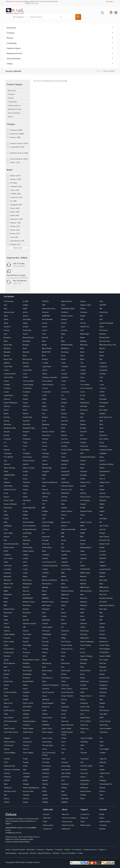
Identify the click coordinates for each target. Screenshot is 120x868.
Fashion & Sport (14, 48)
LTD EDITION (85, 569)
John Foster (104, 526)
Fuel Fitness (27, 457)
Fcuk (6, 446)
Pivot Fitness (66, 642)
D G (63, 395)
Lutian (25, 573)
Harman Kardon (67, 486)
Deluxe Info (66, 829)
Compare (103, 825)
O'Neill (83, 620)
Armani (83, 323)
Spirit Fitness (85, 718)
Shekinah (46, 699)
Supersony (84, 728)
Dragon (45, 417)
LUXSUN (45, 573)
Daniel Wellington (11, 403)
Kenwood (46, 544)
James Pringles (48, 522)
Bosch (102, 352)
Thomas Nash (48, 745)
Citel (101, 377)
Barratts (45, 337)
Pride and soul (67, 649)
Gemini (102, 461)
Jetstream (46, 526)
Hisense (102, 493)
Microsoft (26, 595)
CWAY (102, 392)
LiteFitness (65, 566)
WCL (63, 780)
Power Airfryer (67, 645)
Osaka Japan (47, 627)
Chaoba (103, 374)
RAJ (63, 660)
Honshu (64, 500)
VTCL (102, 777)
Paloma (7, 631)
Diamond (84, 410)
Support (102, 850)
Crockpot (26, 392)
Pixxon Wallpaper (87, 642)
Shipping (49, 850)
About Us (65, 814)
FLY (24, 450)
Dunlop (7, 421)
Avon (44, 334)
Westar (45, 784)
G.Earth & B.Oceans (88, 457)
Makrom (83, 576)
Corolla (45, 388)
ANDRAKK (46, 316)
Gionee (64, 468)
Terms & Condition (69, 818)
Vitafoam (7, 777)
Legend (45, 558)
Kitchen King (27, 547)
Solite (6, 714)
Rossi (82, 674)
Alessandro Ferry (49, 309)
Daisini (64, 399)
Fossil (44, 450)
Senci (6, 696)
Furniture (11, 33)
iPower (26, 518)
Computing (12, 43)
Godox (25, 471)
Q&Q (44, 656)
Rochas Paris (85, 671)
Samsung (65, 685)
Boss (44, 356)
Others (10, 64)
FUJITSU (45, 457)
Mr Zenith (103, 602)
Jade (6, 522)
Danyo (25, 403)
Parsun (102, 631)
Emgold (7, 432)
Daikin (44, 399)
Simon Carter (28, 703)
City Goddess (47, 381)
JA (81, 518)
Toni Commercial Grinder (49, 754)
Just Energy (27, 533)
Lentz (25, 562)
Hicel (25, 493)
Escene (6, 435)
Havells (83, 486)
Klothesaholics (86, 547)
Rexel (44, 667)
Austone (64, 330)
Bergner (26, 345)
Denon (6, 410)
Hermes (45, 490)
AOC (82, 319)
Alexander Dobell (68, 309)
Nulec (102, 616)
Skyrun (6, 707)
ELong (44, 428)
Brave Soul (8, 359)
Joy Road (46, 529)
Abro (101, 301)
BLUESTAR (46, 352)
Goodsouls (65, 471)
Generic (26, 464)
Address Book (105, 822)
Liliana (25, 566)
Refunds (56, 853)
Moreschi (84, 598)
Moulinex (84, 602)
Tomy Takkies (28, 753)
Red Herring (47, 663)
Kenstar (26, 544)
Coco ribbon (85, 385)
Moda (6, 598)
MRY (5, 605)
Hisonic (7, 497)
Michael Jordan (86, 591)
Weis (6, 784)
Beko (44, 341)
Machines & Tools (14, 53)
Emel (101, 428)
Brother (45, 359)
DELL (63, 406)
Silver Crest (8, 703)
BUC (101, 359)
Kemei (64, 540)
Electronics (11, 28)
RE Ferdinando (9, 663)
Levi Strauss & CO (49, 562)
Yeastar (64, 795)
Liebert (102, 562)
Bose (25, 356)
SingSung (84, 703)
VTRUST (7, 780)
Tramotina (46, 759)
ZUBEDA (64, 802)
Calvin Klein (8, 366)
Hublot (102, 504)
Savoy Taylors (67, 689)
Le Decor (103, 555)
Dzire (44, 421)
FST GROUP (8, 457)
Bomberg (65, 352)
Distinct (64, 414)
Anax (6, 316)
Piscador (45, 642)
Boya (63, 356)
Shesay (64, 699)
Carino (6, 370)
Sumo (6, 725)
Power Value (104, 645)
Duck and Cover (106, 417)
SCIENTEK (103, 689)
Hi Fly (6, 493)
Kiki (62, 544)
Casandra (103, 370)
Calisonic (103, 363)
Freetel (64, 453)
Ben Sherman (105, 341)
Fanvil (44, 442)
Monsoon (65, 598)
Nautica (26, 609)
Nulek (6, 620)
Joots (6, 529)
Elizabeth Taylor (29, 428)
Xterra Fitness (86, 791)
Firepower (84, 446)
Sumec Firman (105, 721)
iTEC (44, 518)
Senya (44, 696)
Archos (45, 323)
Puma (63, 652)
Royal (82, 678)
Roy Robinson (47, 678)
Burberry (7, 363)
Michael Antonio (67, 591)
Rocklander (27, 674)
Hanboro (7, 482)
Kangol (102, 533)
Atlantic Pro (85, 327)
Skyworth (46, 707)
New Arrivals (23, 853)
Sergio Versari (86, 696)
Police (6, 645)
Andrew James (67, 316)
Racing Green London (31, 660)
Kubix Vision (66, 551)
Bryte (82, 359)
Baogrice (7, 337)
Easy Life (65, 421)
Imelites (45, 511)
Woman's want (10, 791)
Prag (25, 649)
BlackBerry (65, 348)
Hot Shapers (85, 500)
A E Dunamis (9, 301)
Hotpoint (103, 500)
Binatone (7, 348)
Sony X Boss (9, 718)
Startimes (65, 721)
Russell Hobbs (28, 681)
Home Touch (9, 500)
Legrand (83, 558)
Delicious (26, 406)
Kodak (102, 547)
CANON (26, 366)
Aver (6, 334)
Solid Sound (104, 710)
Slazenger (65, 707)
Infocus (64, 515)
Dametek (103, 399)
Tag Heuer (104, 732)
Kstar (44, 551)
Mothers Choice (29, 602)
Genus (83, 464)
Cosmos (103, 388)
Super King (104, 725)
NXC (63, 620)
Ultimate (103, 762)
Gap (5, 461)
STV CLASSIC (86, 721)
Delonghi (84, 406)
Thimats (26, 745)
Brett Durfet (27, 359)
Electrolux (7, 424)
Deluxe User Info (68, 825)
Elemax (64, 424)
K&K (63, 533)
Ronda (64, 674)
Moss (6, 602)
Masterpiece (28, 584)
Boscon (7, 356)
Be (62, 337)
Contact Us (47, 829)
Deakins (64, 403)
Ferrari (45, 446)
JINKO (82, 526)
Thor (63, 745)
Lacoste (103, 551)
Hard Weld (8, 486)
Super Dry (84, 725)
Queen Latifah (105, 656)
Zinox (102, 799)
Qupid (6, 660)
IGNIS (102, 508)
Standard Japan (29, 721)
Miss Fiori (103, 595)
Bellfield (83, 341)
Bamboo (103, 334)
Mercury (26, 591)
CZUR (44, 395)
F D (5, 442)
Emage (83, 428)
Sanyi (6, 689)
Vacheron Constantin (12, 770)
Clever (83, 381)
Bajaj (63, 334)
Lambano (46, 555)
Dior (44, 414)
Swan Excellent (105, 728)
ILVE (5, 511)
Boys (82, 356)
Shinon (83, 699)
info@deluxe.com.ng (13, 833)
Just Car (103, 529)
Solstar (45, 714)
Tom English (104, 749)
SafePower (85, 681)
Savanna (46, 689)
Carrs (63, 370)
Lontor (25, 569)
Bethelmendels (67, 345)
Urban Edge (66, 766)
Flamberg (103, 446)
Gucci (6, 479)
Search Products (19, 850)
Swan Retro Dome (11, 732)
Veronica (26, 773)
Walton (45, 780)
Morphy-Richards (106, 598)
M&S (63, 573)
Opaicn (64, 623)
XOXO (44, 791)
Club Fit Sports (48, 385)
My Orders (31, 850)
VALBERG (46, 770)
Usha (101, 766)
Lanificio (64, 555)
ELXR (63, 428)
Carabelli (65, 366)
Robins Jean (66, 671)
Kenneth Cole (105, 540)
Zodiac (26, 802)
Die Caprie (104, 410)
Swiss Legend (47, 732)
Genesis (45, 464)
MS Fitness (27, 605)
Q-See (25, 656)
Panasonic (65, 631)
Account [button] (109, 2)
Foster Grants (66, 450)
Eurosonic (103, 435)
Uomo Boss (47, 766)
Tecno (64, 742)
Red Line (103, 663)
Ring (82, 667)
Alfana (83, 309)
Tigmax (7, 749)
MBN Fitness (85, 587)
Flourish (7, 450)
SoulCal (26, 718)
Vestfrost (46, 773)
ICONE (83, 508)
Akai (5, 309)
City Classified (28, 381)
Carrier (45, 370)
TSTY (6, 762)
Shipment (47, 818)
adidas (26, 305)
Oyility (83, 627)
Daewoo (7, 399)
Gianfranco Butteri (107, 464)
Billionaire (84, 345)
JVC (44, 533)
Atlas (101, 327)
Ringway (103, 667)
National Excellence (107, 605)
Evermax (65, 439)
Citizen (6, 381)
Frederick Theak (106, 450)
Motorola (65, 602)
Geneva (64, 464)
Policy (81, 853)
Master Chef (8, 584)
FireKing (64, 446)
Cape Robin (47, 366)
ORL (24, 627)
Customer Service (90, 850)
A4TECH (45, 301)
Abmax (83, 301)
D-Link (83, 395)
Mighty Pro (65, 595)
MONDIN (45, 598)
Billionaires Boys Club (108, 345)
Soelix (44, 710)
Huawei (83, 504)
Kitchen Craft (104, 544)
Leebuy (26, 558)
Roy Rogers (66, 678)
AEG (44, 305)
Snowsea (26, 710)
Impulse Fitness (86, 511)
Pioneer (26, 642)
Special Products (44, 853)
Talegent (7, 738)
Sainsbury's (104, 681)
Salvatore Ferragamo (50, 685)
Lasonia (83, 555)
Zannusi (26, 799)
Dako (82, 399)
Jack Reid (103, 518)
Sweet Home (28, 732)
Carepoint (103, 366)
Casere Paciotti (10, 374)
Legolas (64, 558)
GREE (44, 475)
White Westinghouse (31, 788)
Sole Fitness (85, 710)
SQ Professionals (10, 721)
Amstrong (103, 312)
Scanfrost (84, 689)
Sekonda (103, 692)
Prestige (45, 649)
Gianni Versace (9, 468)
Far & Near (65, 442)
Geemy (83, 461)
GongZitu (46, 471)
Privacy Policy (67, 822)
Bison (25, 348)
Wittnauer (84, 788)
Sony (82, 714)
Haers (63, 479)
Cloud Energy (28, 385)
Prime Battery (105, 649)
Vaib (25, 770)
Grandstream (105, 471)
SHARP (26, 699)
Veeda (102, 770)
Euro (82, 435)
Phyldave (103, 638)
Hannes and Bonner (50, 482)
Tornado (84, 753)
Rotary (102, 674)
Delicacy (7, 406)
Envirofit (83, 432)
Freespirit (26, 453)
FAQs (45, 822)
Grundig (83, 475)
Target (64, 738)
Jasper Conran (86, 522)
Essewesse (46, 435)
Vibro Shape (66, 773)
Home (98, 71)
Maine (25, 576)
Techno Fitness (9, 742)
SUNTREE (46, 725)
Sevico (6, 699)
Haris (44, 486)
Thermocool (8, 745)
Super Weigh (66, 728)
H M (44, 479)
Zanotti (45, 799)
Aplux (6, 323)
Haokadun (65, 482)
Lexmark (64, 562)
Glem (82, 468)
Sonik (63, 714)
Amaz (25, 312)
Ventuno (7, 773)
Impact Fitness (67, 511)
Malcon (102, 576)
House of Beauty (10, 504)
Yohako (83, 795)
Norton (64, 616)
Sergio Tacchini (67, 696)
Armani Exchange (106, 323)
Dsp (82, 417)
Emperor (26, 432)
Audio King (27, 330)
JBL (101, 522)
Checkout (40, 850)
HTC (44, 504)
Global (102, 468)
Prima (83, 649)
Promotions (77, 850)
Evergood (27, 439)
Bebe (6, 341)
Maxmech (7, 587)
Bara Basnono (28, 337)
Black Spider (47, 348)
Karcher (7, 537)
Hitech (25, 497)
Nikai (82, 613)
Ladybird (7, 555)
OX (62, 627)
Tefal (101, 742)
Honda (45, 500)
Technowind (47, 742)
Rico (63, 667)
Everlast (45, 439)
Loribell (45, 569)
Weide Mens (85, 780)
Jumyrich (84, 529)
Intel (101, 515)
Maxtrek (26, 587)
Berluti (44, 345)
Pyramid (7, 656)
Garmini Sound (29, 461)
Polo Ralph (27, 645)
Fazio (102, 442)
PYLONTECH (104, 652)
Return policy (48, 825)
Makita (64, 576)
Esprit (25, 435)
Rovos (6, 678)
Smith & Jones (9, 710)
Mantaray (7, 580)
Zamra (6, 799)
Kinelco (83, 544)
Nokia (44, 616)
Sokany (64, 710)
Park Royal (84, 631)
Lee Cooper (8, 558)
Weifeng (103, 780)
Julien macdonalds (68, 529)
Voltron (83, 777)
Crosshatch (46, 392)
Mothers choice (48, 602)
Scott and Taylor (10, 692)
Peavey (64, 634)
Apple (25, 323)
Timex (44, 749)
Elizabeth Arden (10, 428)
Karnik (25, 537)
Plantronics (104, 642)
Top (63, 753)
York (101, 795)
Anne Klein (27, 319)
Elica (101, 424)
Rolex (44, 674)
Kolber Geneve (28, 551)
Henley (25, 490)
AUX (82, 330)
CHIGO (25, 377)
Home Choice (85, 497)
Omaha (45, 623)
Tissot (64, 749)
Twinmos (65, 762)
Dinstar (26, 414)
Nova (82, 616)
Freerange (8, 453)
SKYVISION (27, 707)
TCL (101, 738)
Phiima (45, 638)
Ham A (102, 479)
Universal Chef (9, 766)
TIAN (82, 745)
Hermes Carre (67, 490)
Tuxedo (26, 762)
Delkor (45, 406)
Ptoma (45, 652)
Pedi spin (84, 634)
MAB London (85, 573)
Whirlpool (8, 788)
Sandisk (83, 685)
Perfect (102, 634)
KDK (63, 537)
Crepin (6, 392)
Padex (102, 627)
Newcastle (8, 613)
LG (81, 562)
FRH (82, 453)
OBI (101, 620)
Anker (6, 319)
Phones (10, 38)
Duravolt (26, 421)
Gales (102, 457)
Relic (6, 667)
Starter (45, 721)
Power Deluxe (86, 645)
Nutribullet (46, 620)
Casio (25, 374)
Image (25, 511)
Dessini (45, 410)
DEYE (63, 410)
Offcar (6, 623)
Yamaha (26, 795)
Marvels (83, 580)
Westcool (65, 784)
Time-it (26, 749)
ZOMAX (45, 802)
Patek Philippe (9, 634)
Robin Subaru (47, 671)
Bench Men (8, 345)
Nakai (63, 605)
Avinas (25, 334)
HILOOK (83, 493)
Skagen (102, 703)
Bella (63, 341)
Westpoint (84, 784)
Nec (63, 609)
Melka (6, 591)
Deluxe (102, 406)
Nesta (83, 609)
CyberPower (8, 395)
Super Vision (47, 728)
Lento (6, 562)
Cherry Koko (8, 377)
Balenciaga (85, 334)
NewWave (27, 613)
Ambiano (65, 312)
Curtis (83, 392)
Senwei (26, 696)
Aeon (63, 305)
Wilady (64, 788)
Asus (63, 327)
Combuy (7, 388)
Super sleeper (28, 728)
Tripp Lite (103, 759)
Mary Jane (103, 580)
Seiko (82, 692)
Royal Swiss (8, 681)
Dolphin (102, 414)
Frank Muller (85, 450)
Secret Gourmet (48, 692)
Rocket (6, 674)
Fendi (25, 446)
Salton (25, 685)
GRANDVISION (9, 475)
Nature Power (9, 609)
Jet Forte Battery (29, 526)
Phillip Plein (85, 638)
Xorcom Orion (28, 791)
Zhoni (82, 799)
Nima (25, 616)
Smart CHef (85, 707)
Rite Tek (7, 671)
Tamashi (26, 738)
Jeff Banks (8, 526)
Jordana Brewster (30, 529)
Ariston (64, 323)
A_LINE (25, 301)
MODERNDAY (28, 598)
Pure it (83, 652)
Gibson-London (29, 468)
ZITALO (7, 802)
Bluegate (7, 352)
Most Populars (11, 853)
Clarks (64, 381)
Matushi (83, 584)
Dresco (64, 417)
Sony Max (103, 714)
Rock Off (103, 671)
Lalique (26, 555)
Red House (65, 663)
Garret (45, 461)
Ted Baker (84, 742)
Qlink (63, 656)
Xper (63, 791)
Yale (5, 795)
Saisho (6, 685)
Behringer (27, 341)
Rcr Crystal (104, 660)
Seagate (26, 692)
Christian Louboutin (50, 377)
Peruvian (7, 638)
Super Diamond (67, 725)
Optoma (84, 623)
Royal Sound (104, 678)
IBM (43, 508)
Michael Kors (104, 591)
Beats (82, 337)
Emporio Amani (48, 432)
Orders (102, 818)
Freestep (45, 453)
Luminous (7, 573)
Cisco (82, 377)
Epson (102, 432)
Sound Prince (47, 718)
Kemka (83, 540)
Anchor (26, 316)
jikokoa (64, 526)
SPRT (102, 718)
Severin (102, 696)
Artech (45, 327)
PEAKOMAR (47, 634)
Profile (102, 814)
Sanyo (25, 689)
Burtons (26, 363)
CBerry (45, 374)
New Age (103, 609)
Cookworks (27, 388)
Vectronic (84, 770)
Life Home (8, 566)
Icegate (64, 508)
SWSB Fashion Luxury (67, 733)
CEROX (83, 374)
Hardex (26, 486)
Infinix (44, 515)
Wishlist (102, 829)
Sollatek (26, 714)
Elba (101, 421)
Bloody (102, 348)
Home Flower (105, 497)
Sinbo (63, 703)
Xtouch (102, 791)
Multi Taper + (47, 605)
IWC (63, 518)
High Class (46, 493)
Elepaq (83, 424)
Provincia (26, 652)
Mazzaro (65, 587)
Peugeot (26, 638)
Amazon (45, 312)
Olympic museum (30, 623)
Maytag (45, 587)
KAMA (83, 533)
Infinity (25, 515)
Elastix (83, 421)
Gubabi (102, 475)
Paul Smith (27, 634)
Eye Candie (104, 439)
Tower (25, 759)
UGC (82, 762)
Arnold (25, 327)
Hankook (26, 482)
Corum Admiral (86, 388)
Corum (64, 388)
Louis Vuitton (66, 569)
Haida (83, 479)
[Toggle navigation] (116, 13)
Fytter (63, 457)
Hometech (27, 500)
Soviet (64, 718)
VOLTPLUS (65, 777)
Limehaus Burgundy (50, 566)
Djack (82, 414)
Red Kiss (83, 663)
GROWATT (65, 475)
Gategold (65, 461)
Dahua (25, 399)
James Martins (28, 522)
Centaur (64, 374)
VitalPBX (26, 777)
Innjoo (83, 515)
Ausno (45, 330)
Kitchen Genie (9, 547)
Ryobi (44, 681)
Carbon (83, 366)
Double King (27, 417)
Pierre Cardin (9, 642)
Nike (101, 613)
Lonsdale (7, 569)
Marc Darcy (27, 580)
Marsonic (65, 580)
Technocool (27, 742)
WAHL (25, 780)
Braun (102, 356)
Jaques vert (66, 522)
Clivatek (7, 385)
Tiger (101, 745)
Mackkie (103, 573)
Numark (26, 620)
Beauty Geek (104, 337)
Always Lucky (9, 312)
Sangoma (103, 685)
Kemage (45, 540)
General (7, 464)
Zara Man (65, 799)
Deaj (44, 403)
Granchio (84, 471)
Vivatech (45, 777)
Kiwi (63, 547)
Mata (63, 584)
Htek (63, 504)
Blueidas (26, 352)
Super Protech (9, 728)
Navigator (46, 609)
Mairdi (44, 576)
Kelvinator (27, 540)
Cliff (101, 381)
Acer (6, 305)
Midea (44, 595)
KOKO (6, 551)
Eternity (64, 435)
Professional (9, 652)
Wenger (26, 784)
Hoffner (45, 497)
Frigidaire (103, 453)
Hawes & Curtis (10, 490)
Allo (101, 309)
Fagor (25, 442)
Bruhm (64, 359)
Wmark (102, 788)
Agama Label (85, 305)
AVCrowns (104, 330)
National (84, 605)
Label (82, 551)
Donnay (7, 417)
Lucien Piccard (105, 569)
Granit (25, 475)
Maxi (101, 584)
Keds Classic (104, 537)
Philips (64, 638)
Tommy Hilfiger (10, 753)
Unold (25, 766)
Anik (101, 316)
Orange (7, 627)
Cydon (25, 395)
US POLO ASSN (86, 766)
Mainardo (7, 576)
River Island (27, 671)
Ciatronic (65, 377)
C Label (45, 363)
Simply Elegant (48, 703)
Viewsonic (84, 773)
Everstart (84, 439)
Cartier (83, 370)
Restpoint (27, 667)
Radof (44, 660)
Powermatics (9, 649)
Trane (63, 759)
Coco (63, 385)
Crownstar (65, 392)
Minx (82, 595)
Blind (82, 348)
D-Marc (102, 395)
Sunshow (26, 725)
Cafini (63, 363)
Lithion (83, 566)
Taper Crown (47, 738)
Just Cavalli (8, 533)
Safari (64, 681)
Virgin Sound (104, 773)
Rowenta (26, 678)
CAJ (82, 363)
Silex (101, 699)
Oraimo (102, 623)
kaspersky (46, 537)
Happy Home (85, 482)
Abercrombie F (67, 301)
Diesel (6, 414)
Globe (6, 471)
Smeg (102, 707)
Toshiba (103, 753)
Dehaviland (104, 403)
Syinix (82, 732)
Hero (82, 490)
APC (101, 319)
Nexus (64, 613)
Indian (6, 515)
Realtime (26, 663)
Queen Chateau (86, 656)
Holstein (64, 497)
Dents (25, 410)
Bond (82, 352)
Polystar (45, 645)
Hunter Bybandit (29, 508)
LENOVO (103, 558)
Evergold (7, 439)
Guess (25, 479)
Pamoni (26, 631)
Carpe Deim (27, 370)
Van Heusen (66, 770)
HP (24, 504)
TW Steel (46, 762)
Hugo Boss (8, 508)
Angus (83, 316)
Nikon (6, 616)
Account (46, 814)
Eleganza (46, 424)
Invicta (6, 518)
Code (102, 385)
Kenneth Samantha (11, 544)
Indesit (102, 511)
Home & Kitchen (14, 59)
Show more (18, 248)
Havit (101, 486)
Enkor (63, 432)
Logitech (103, 566)
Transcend (84, 759)
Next (44, 613)
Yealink (45, 795)
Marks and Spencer (50, 580)
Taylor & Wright (86, 738)
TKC (82, 749)
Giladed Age (47, 468)
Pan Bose (46, 631)
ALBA (25, 309)
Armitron (7, 327)
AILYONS (103, 305)
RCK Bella (84, 660)
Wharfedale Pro (106, 784)
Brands (33, 853)
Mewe (44, 591)
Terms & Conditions (69, 853)
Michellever (8, 595)
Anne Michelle (47, 319)
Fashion (83, 442)
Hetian (102, 490)
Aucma (7, 330)
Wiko (44, 788)
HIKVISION (65, 493)
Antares (64, 319)
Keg (5, 540)
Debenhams (85, 403)
